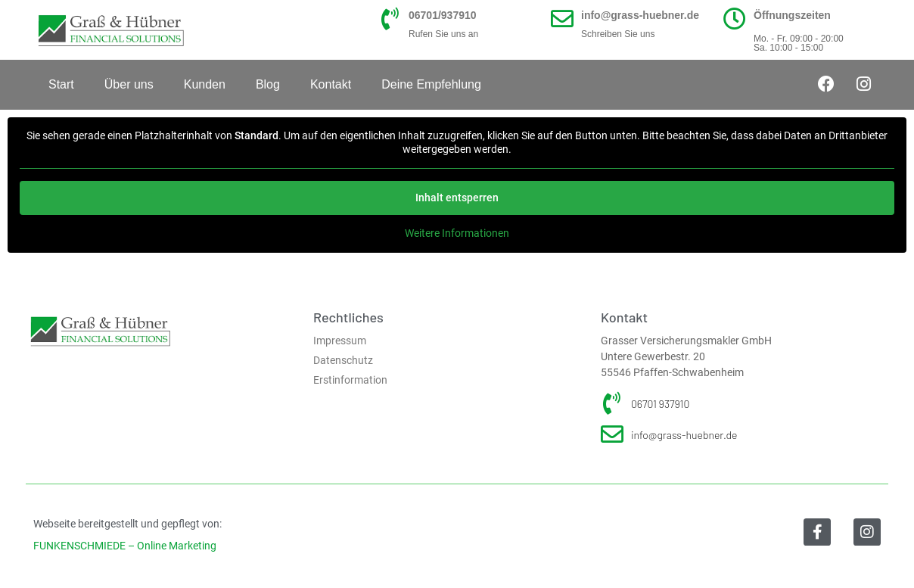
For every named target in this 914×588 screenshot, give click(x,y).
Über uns (129, 84)
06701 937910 (660, 404)
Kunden (205, 84)
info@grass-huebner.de (640, 15)
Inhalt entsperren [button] (457, 198)
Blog (268, 84)
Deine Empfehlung (431, 84)
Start (61, 84)
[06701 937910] (612, 403)
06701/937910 (443, 15)
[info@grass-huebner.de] (562, 19)
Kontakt (331, 84)
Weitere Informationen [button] (457, 233)
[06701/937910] (390, 19)
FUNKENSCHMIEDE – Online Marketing (125, 546)
